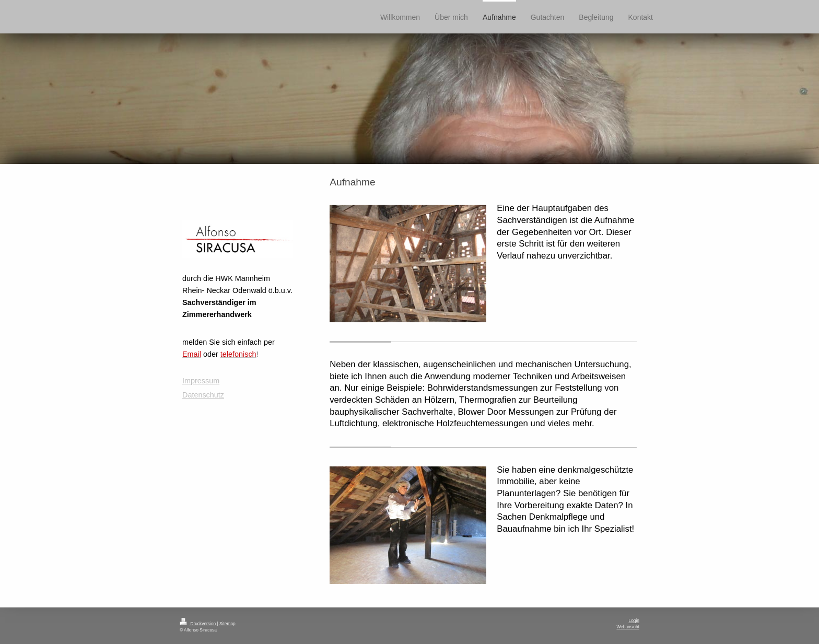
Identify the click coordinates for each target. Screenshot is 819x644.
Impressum (201, 381)
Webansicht (628, 627)
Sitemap (227, 624)
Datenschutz (203, 395)
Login (634, 620)
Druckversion (198, 624)
